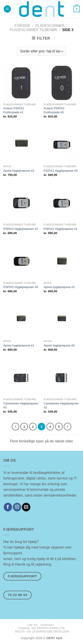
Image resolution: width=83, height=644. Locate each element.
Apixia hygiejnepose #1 (19, 345)
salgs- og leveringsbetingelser (42, 632)
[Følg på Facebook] (8, 507)
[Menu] (7, 9)
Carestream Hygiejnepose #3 (21, 405)
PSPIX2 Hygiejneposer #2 (21, 229)
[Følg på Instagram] (17, 507)
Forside (22, 26)
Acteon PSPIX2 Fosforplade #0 (54, 110)
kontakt (47, 625)
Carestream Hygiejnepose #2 (61, 405)
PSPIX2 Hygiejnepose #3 (61, 171)
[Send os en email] (26, 507)
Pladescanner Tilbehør (33, 30)
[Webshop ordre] (41, 51)
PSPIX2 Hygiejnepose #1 (61, 229)
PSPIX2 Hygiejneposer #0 (21, 287)
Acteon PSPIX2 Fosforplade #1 (14, 110)
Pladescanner (50, 26)
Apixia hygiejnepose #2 (59, 287)
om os (33, 625)
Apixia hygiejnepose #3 (19, 171)
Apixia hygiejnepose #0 (59, 345)
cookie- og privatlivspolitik (41, 628)
